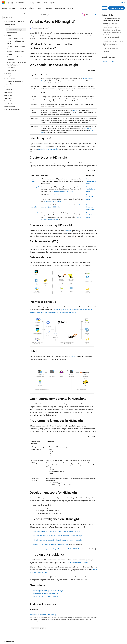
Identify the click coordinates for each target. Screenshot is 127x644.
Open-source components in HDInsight (112, 33)
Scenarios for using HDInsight (49, 149)
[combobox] (14, 17)
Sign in (123, 3)
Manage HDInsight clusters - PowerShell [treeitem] (16, 58)
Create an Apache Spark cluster (90, 189)
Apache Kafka (35, 213)
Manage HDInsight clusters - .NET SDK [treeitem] (16, 53)
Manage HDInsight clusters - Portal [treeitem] (16, 42)
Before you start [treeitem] (12, 33)
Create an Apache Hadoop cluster (91, 181)
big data (76, 110)
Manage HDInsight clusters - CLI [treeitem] (16, 47)
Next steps (106, 51)
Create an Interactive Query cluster (90, 207)
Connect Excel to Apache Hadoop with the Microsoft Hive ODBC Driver (58, 549)
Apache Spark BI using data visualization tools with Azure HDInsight (57, 531)
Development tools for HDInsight (113, 41)
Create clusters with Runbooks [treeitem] (16, 62)
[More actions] (96, 15)
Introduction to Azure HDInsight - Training (43, 615)
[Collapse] (24, 13)
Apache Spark (35, 187)
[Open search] (118, 3)
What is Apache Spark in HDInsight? (62, 191)
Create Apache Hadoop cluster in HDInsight (48, 590)
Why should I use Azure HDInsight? (110, 24)
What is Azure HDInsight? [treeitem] (15, 30)
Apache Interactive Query (34, 207)
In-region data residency (111, 48)
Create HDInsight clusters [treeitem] (15, 38)
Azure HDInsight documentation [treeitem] (14, 21)
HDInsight (46, 15)
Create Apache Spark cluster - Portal (46, 593)
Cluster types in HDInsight (111, 27)
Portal (105, 8)
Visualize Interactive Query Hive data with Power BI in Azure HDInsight (58, 540)
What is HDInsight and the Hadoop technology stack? (111, 19)
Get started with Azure (117, 8)
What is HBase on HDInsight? (52, 201)
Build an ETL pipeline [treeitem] (13, 70)
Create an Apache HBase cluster (91, 197)
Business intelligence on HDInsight (110, 45)
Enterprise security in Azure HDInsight (46, 596)
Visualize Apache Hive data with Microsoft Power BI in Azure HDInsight (58, 536)
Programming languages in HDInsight (111, 38)
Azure (38, 15)
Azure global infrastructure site (76, 562)
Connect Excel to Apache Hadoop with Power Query (51, 544)
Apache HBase (35, 195)
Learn (32, 15)
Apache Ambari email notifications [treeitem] (14, 66)
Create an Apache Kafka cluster (90, 215)
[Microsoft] (4, 3)
